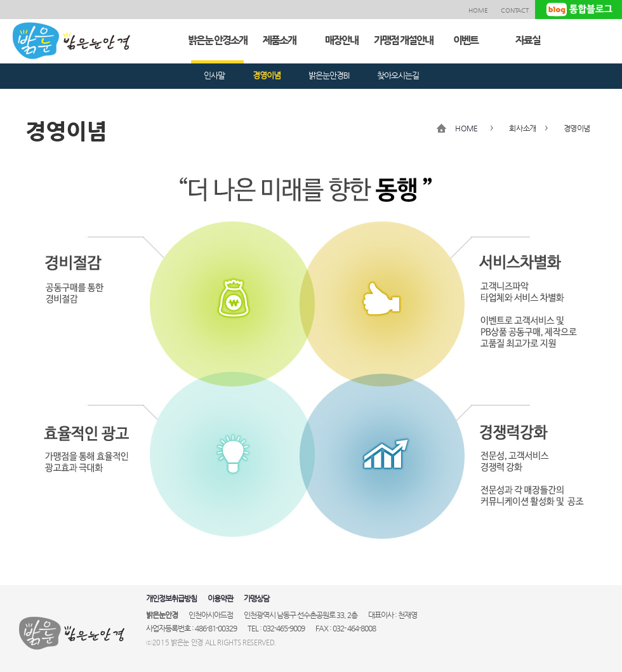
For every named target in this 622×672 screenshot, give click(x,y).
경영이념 (267, 75)
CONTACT (515, 10)
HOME (478, 10)
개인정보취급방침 (171, 598)
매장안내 (341, 40)
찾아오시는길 (398, 75)
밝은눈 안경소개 (217, 40)
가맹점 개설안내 (403, 40)
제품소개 (279, 40)
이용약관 (220, 598)
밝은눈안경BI (329, 75)
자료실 (528, 40)
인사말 (214, 75)
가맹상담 (256, 598)
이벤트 (466, 40)
